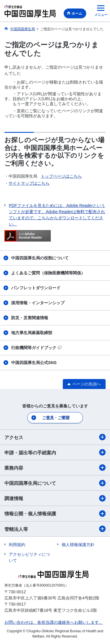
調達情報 (55, 498)
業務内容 (55, 468)
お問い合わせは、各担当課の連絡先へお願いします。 (54, 622)
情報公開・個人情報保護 (55, 514)
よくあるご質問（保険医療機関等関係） (48, 273)
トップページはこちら (61, 176)
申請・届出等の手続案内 (55, 452)
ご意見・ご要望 (56, 418)
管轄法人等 (55, 529)
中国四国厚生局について (55, 483)
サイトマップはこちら (29, 183)
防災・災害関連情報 (30, 318)
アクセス (55, 437)
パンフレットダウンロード (36, 288)
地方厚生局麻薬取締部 (32, 333)
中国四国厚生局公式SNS (34, 363)
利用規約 (17, 545)
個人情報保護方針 (78, 545)
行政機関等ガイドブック (36, 348)
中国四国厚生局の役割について (40, 258)
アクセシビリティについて (29, 557)
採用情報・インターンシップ (38, 303)
